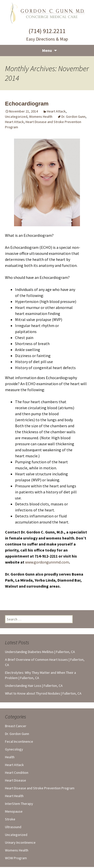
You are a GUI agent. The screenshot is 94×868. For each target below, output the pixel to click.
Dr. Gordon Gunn (73, 117)
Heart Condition (17, 773)
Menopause (14, 811)
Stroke (10, 819)
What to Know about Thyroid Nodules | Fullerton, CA (43, 693)
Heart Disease (16, 780)
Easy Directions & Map (47, 39)
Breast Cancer (16, 726)
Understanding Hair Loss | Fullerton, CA (34, 686)
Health (10, 757)
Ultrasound (13, 827)
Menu (47, 50)
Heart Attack (56, 111)
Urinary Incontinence (20, 842)
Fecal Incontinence (19, 741)
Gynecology (14, 749)
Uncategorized (16, 117)
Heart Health (14, 796)
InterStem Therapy (19, 804)
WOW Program (16, 858)
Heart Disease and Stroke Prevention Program (40, 788)
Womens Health (41, 117)
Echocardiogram (27, 104)
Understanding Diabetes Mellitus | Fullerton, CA (40, 652)
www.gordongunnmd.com (47, 562)
